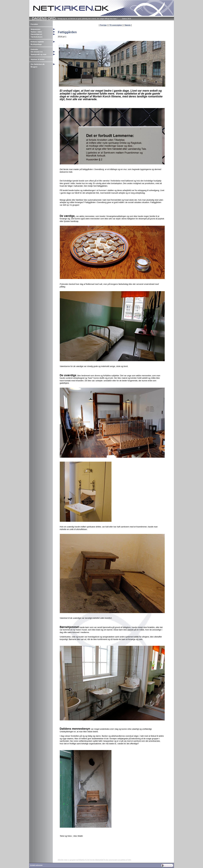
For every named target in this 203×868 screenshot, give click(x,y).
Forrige (103, 25)
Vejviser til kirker (38, 59)
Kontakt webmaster (36, 865)
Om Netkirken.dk (38, 64)
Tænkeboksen (37, 37)
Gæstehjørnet (36, 34)
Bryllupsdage (36, 44)
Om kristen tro (37, 52)
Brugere (34, 67)
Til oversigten (116, 25)
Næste (128, 25)
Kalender (34, 49)
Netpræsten (36, 29)
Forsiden (34, 24)
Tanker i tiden (36, 32)
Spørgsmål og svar (39, 54)
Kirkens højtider (37, 42)
